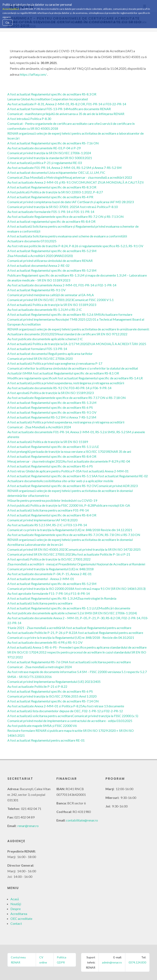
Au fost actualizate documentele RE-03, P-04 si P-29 (44, 148)
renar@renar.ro (28, 826)
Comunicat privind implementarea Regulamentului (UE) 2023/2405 (54, 682)
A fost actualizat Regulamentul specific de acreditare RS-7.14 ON (53, 701)
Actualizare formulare (117, 314)
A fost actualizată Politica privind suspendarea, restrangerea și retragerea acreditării (66, 422)
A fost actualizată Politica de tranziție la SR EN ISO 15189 (48, 442)
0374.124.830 (137, 962)
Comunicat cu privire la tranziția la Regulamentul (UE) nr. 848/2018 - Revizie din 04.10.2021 (71, 637)
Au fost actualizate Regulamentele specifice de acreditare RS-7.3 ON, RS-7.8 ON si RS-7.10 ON (74, 535)
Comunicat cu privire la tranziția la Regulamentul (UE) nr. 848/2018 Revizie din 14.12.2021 (70, 530)
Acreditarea (19, 914)
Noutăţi (16, 904)
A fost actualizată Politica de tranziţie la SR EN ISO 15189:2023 (52, 305)
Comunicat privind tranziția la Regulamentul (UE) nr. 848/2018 (50, 569)
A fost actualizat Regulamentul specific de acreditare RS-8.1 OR (75, 373)
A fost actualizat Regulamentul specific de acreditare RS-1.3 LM (52, 403)
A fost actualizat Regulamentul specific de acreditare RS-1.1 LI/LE (53, 447)
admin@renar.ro (112, 962)
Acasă (15, 899)
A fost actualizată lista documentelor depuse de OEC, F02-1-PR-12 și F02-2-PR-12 (65, 711)
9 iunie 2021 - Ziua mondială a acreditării (35, 628)
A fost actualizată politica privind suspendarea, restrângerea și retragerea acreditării (66, 383)
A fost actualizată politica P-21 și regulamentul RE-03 (45, 163)
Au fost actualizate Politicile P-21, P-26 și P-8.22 (41, 633)
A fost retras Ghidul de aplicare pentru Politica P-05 (43, 471)
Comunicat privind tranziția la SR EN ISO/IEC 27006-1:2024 (49, 153)
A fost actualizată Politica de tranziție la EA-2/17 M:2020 (47, 344)
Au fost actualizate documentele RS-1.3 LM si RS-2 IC (45, 310)
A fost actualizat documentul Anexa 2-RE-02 (38, 265)
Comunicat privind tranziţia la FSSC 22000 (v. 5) (105, 716)
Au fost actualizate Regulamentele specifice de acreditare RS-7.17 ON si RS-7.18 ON (67, 398)
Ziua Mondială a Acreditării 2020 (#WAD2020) (40, 256)
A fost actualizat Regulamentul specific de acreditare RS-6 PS (50, 407)
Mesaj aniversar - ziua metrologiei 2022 (35, 461)
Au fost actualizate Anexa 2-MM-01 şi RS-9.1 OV (42, 182)
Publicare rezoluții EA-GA (112, 505)
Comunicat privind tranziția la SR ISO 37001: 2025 (42, 207)
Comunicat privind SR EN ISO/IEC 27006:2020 (40, 358)
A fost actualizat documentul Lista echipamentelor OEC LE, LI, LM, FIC (56, 172)
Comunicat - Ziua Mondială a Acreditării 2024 (39, 427)
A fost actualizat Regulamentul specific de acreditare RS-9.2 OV (52, 486)
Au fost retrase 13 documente (103, 706)
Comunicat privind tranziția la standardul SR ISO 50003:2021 (50, 158)
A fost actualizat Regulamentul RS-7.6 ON (37, 662)
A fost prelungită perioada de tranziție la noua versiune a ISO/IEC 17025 (57, 451)
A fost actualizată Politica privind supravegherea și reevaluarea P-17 (55, 363)
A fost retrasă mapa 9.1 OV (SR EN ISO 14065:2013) (109, 589)
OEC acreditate (21, 919)
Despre (16, 909)
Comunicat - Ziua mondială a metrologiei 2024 (40, 667)
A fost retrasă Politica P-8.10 (97, 207)
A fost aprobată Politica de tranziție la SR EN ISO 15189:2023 (50, 393)
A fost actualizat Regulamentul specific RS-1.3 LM (42, 598)
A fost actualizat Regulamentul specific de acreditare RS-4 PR (50, 197)
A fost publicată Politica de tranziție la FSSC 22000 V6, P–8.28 (51, 505)
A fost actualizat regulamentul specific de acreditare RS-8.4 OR (51, 221)
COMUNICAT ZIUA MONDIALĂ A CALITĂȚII (110, 182)
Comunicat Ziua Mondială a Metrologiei (35, 177)
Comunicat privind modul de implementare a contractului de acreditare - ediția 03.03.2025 (70, 721)
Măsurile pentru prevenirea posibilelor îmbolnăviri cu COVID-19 (52, 500)
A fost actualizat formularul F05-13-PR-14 (37, 109)
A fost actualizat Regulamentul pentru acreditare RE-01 (46, 740)
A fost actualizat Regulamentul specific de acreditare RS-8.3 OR (52, 94)
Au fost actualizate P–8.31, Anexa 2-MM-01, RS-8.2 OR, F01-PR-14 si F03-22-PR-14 (67, 104)
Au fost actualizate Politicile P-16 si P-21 (101, 554)
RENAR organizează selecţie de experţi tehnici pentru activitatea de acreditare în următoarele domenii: (78, 329)
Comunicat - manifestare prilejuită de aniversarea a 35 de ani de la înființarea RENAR (66, 114)
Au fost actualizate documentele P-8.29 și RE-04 (96, 461)
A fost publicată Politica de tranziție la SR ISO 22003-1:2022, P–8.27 (55, 192)
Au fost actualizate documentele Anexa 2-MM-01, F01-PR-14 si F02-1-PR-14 (62, 285)
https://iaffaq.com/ (33, 74)
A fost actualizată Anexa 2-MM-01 (104, 471)
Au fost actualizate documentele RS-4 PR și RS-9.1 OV (45, 642)
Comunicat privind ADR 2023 (117, 486)
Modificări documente (115, 608)
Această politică (11, 9)
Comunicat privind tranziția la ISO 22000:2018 (40, 589)
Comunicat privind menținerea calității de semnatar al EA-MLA (51, 295)
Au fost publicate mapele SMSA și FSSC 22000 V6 (42, 726)
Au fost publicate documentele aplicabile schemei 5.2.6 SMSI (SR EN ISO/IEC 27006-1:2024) (72, 613)
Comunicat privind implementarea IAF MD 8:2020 (42, 520)
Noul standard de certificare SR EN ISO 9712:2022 (92, 334)
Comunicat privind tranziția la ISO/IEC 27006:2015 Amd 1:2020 (52, 696)
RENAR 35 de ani (119, 451)
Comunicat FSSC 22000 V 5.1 (93, 300)
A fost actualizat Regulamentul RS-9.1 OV (36, 290)
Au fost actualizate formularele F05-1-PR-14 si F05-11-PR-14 (51, 212)
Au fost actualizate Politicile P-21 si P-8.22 (37, 686)
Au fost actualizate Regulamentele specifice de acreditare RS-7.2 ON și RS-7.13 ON (66, 216)
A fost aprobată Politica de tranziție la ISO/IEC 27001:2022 (49, 559)
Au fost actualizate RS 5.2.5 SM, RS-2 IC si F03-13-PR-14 (47, 525)
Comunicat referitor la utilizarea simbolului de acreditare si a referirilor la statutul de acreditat (73, 368)
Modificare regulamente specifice (31, 378)
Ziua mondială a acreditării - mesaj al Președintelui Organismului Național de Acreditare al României (76, 564)
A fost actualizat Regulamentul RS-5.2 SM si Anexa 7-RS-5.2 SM (52, 417)
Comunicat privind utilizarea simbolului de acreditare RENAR (50, 261)
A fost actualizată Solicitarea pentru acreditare (40, 603)
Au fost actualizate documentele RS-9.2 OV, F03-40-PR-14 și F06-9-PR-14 (59, 388)
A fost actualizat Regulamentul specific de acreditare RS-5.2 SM (52, 251)
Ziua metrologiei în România (97, 598)
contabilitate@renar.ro (82, 820)
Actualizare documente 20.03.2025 (32, 334)
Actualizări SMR (19, 373)
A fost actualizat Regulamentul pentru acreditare (97, 628)
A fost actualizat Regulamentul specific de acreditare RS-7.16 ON (53, 143)
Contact (16, 923)
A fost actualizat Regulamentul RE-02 (122, 476)
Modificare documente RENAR (89, 109)
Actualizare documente (24, 481)
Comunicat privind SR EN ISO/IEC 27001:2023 (40, 300)
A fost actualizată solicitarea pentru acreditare (98, 662)
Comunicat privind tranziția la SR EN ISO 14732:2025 (104, 549)
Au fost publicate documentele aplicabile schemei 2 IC (45, 339)
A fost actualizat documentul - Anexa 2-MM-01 (41, 579)
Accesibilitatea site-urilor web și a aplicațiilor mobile (77, 481)
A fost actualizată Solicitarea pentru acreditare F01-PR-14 (48, 510)
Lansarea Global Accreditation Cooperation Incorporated (48, 99)
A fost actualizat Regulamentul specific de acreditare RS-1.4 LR (99, 378)
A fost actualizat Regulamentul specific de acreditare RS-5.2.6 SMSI (54, 314)
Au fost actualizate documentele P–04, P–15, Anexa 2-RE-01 (49, 574)
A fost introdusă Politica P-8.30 (29, 119)
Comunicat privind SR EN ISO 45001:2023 (37, 549)
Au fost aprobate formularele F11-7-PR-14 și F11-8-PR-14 (49, 593)
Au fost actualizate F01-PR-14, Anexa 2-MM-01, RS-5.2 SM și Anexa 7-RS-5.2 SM (64, 168)
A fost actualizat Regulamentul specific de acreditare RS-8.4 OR (52, 456)
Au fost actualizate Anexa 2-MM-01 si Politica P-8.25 (45, 706)
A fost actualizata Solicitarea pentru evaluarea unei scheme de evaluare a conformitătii (67, 236)
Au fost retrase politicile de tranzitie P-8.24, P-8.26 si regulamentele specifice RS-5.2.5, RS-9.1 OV (75, 246)
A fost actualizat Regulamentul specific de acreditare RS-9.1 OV (52, 412)
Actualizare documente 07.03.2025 (32, 241)
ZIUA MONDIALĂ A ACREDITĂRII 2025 (117, 344)
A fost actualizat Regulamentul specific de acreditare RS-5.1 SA (51, 476)
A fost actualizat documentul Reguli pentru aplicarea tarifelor (50, 354)
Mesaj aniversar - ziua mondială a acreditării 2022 (98, 177)
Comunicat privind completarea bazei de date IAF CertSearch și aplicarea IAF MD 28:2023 (71, 202)
